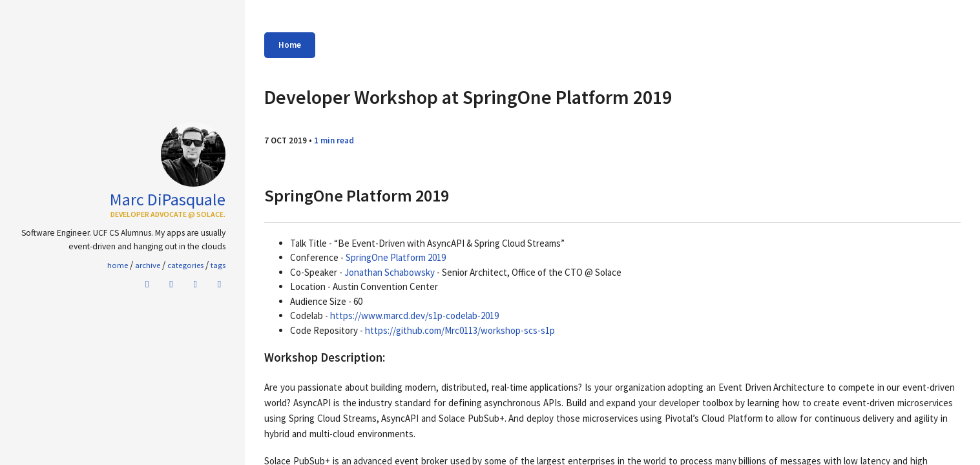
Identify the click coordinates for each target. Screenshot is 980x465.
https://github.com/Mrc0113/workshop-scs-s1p (460, 330)
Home (290, 45)
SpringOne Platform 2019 (396, 257)
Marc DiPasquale (168, 199)
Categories (185, 265)
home (118, 265)
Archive (148, 265)
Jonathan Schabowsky (390, 272)
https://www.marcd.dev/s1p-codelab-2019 (414, 315)
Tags (218, 265)
